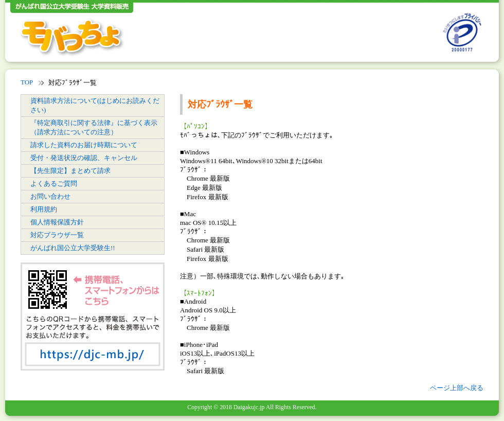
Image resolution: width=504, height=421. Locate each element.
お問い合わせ (50, 196)
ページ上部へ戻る (457, 388)
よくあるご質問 (54, 183)
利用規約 (44, 209)
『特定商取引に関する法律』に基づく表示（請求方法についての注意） (94, 127)
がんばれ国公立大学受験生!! (73, 248)
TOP (27, 82)
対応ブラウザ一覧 (57, 235)
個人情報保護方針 (57, 222)
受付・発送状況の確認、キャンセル (84, 158)
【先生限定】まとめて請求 (70, 171)
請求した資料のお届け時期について (84, 145)
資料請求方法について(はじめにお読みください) (95, 105)
